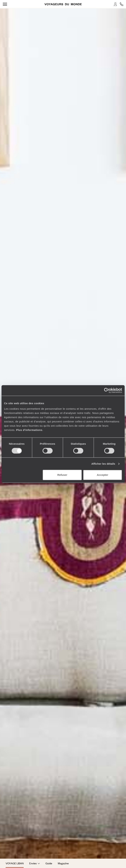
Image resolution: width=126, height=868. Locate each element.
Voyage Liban (15, 863)
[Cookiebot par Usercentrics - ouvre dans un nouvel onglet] (107, 390)
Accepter (103, 475)
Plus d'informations (29, 430)
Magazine (63, 863)
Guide (49, 863)
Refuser (62, 475)
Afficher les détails (103, 464)
